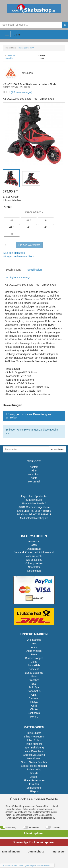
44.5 (12, 227)
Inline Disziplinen (34, 751)
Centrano (34, 698)
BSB (34, 684)
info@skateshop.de (37, 518)
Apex (34, 647)
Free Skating (34, 758)
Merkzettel (34, 482)
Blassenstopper (34, 658)
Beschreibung (13, 270)
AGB (34, 545)
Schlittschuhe (34, 788)
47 (12, 234)
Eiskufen (34, 784)
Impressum (34, 541)
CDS (34, 695)
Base (34, 654)
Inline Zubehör (34, 744)
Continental (34, 713)
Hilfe (34, 471)
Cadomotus (34, 691)
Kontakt (34, 467)
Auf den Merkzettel (14, 253)
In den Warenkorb (29, 245)
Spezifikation (35, 270)
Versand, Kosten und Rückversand (34, 552)
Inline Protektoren (34, 737)
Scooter (34, 777)
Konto (34, 478)
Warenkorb (34, 474)
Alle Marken (34, 640)
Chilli (34, 706)
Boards (34, 773)
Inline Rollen (34, 740)
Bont (34, 676)
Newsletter (34, 567)
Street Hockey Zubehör (34, 766)
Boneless (34, 669)
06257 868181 (43, 511)
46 (46, 227)
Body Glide (34, 665)
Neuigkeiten (34, 571)
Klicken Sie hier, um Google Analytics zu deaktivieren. (27, 865)
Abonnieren (57, 449)
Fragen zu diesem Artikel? (18, 256)
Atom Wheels (34, 651)
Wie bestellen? (34, 560)
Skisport (34, 791)
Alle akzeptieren (34, 833)
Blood (34, 662)
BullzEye (34, 687)
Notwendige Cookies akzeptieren (34, 842)
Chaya (34, 702)
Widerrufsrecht (34, 556)
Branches (34, 680)
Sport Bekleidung (34, 748)
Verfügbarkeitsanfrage (18, 277)
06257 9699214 (42, 514)
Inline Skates (34, 733)
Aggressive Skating (34, 755)
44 (46, 220)
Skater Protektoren (34, 780)
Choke (34, 709)
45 (29, 227)
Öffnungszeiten (34, 563)
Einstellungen (11, 851)
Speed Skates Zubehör (34, 762)
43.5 (29, 220)
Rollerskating (34, 769)
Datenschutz (34, 549)
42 (12, 220)
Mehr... (34, 717)
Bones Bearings (34, 673)
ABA (34, 644)
